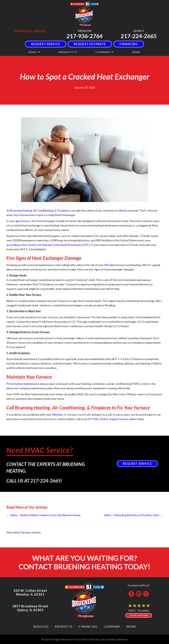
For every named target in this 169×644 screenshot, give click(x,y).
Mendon (110, 265)
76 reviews (143, 610)
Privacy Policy (80, 639)
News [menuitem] (136, 52)
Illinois (123, 210)
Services (41, 627)
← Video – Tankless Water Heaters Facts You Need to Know (43, 515)
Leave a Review (139, 615)
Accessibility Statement (114, 639)
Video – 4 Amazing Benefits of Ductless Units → (133, 515)
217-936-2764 (84, 36)
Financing (88, 627)
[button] (39, 52)
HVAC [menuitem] (33, 52)
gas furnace (23, 221)
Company (112, 627)
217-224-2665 (139, 36)
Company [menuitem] (103, 52)
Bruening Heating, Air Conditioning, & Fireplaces (40, 210)
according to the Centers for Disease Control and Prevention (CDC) (48, 245)
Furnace (26, 532)
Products (64, 627)
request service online (123, 419)
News (131, 627)
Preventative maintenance (23, 384)
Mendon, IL (59, 415)
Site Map (95, 639)
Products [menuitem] (66, 52)
